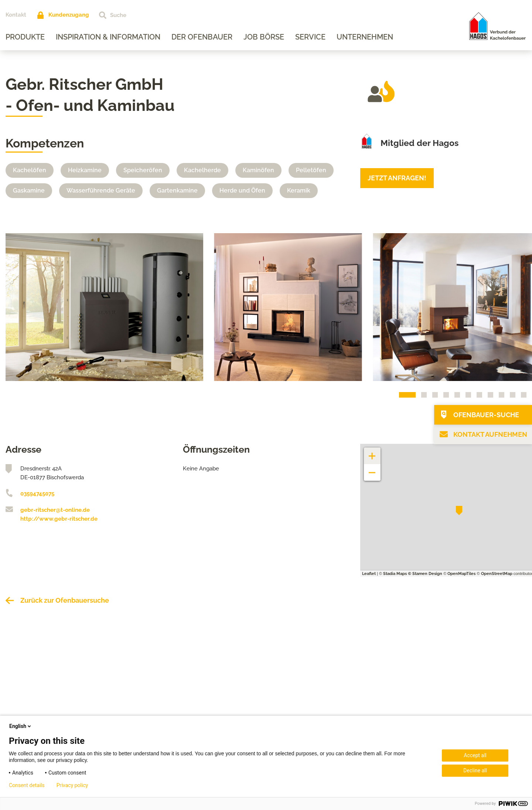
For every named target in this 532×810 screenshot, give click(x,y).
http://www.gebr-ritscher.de (59, 519)
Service (310, 37)
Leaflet (369, 574)
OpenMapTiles (461, 574)
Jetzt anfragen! (397, 178)
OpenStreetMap (497, 574)
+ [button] (372, 452)
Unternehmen (365, 37)
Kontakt (16, 15)
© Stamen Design (425, 574)
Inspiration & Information (108, 37)
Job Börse (264, 37)
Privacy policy (72, 785)
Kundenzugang (69, 15)
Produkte (25, 37)
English (21, 726)
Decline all (475, 770)
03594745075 (37, 494)
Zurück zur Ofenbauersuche (65, 600)
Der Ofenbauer (202, 37)
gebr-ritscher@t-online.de (55, 510)
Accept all (475, 755)
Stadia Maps (395, 574)
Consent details (27, 785)
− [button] (372, 469)
